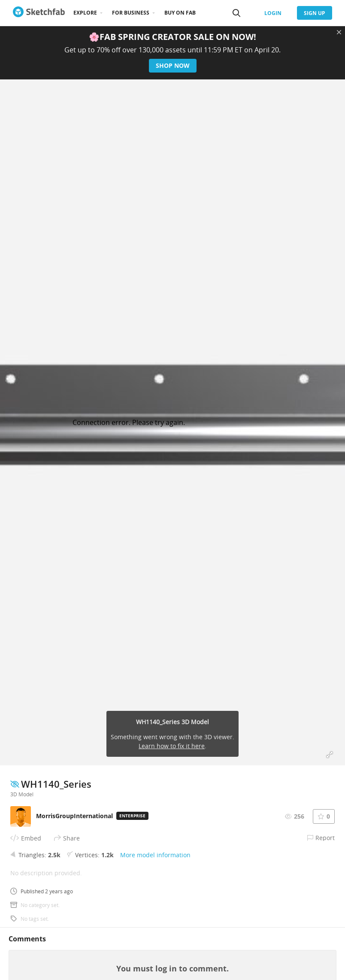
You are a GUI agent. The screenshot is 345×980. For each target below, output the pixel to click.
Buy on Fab (180, 13)
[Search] (236, 13)
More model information (155, 855)
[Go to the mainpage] (39, 13)
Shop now (173, 65)
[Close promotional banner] (339, 32)
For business (131, 13)
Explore (85, 13)
